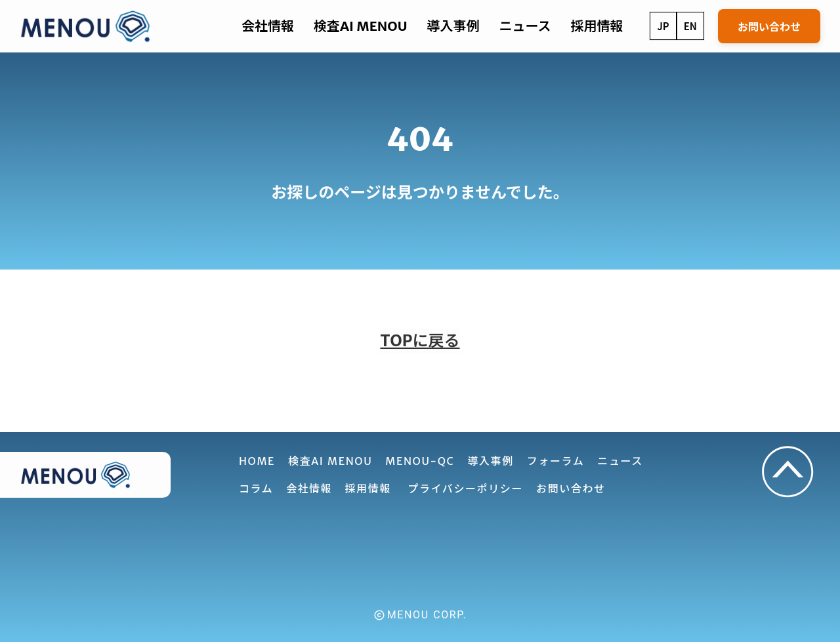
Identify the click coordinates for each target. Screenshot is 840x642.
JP (663, 26)
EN (690, 26)
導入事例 (453, 26)
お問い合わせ (769, 26)
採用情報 (597, 26)
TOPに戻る (420, 341)
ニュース (525, 26)
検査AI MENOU (360, 26)
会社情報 (309, 489)
